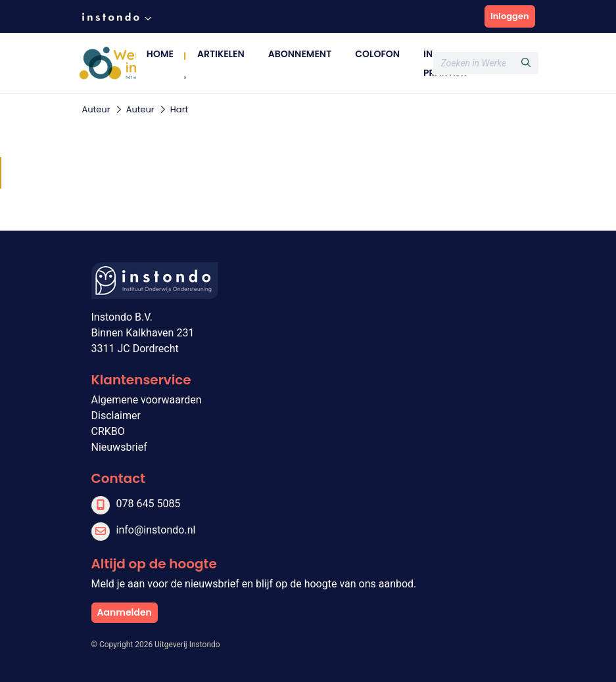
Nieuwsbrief (119, 447)
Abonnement (300, 54)
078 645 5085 (149, 504)
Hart (179, 109)
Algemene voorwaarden (147, 400)
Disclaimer (116, 416)
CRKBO (108, 431)
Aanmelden (125, 612)
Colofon (377, 54)
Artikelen (221, 54)
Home (160, 54)
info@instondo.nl (156, 530)
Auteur (96, 109)
